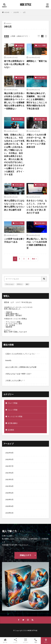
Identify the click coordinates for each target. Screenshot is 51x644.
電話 (36, 641)
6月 (24, 12)
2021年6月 (9, 473)
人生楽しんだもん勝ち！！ (15, 380)
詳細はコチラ (26, 555)
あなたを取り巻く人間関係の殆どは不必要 (21, 367)
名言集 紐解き (41, 77)
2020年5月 (9, 500)
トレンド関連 (13, 410)
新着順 (7, 36)
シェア (15, 641)
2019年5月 (9, 513)
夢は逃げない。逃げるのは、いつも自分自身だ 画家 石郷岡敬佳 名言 (37, 243)
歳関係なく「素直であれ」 (37, 63)
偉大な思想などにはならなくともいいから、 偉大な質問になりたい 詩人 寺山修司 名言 (14, 205)
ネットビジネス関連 (15, 416)
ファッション (10, 284)
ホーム (5, 641)
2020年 (16, 12)
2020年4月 (9, 506)
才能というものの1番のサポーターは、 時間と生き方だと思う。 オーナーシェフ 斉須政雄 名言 (37, 141)
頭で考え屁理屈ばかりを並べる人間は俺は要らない (14, 64)
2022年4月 (9, 453)
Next (34, 259)
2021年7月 (9, 466)
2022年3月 (9, 459)
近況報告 (20, 45)
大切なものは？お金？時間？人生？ (18, 374)
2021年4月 (9, 486)
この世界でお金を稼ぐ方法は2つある (14, 240)
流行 (27, 284)
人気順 (13, 36)
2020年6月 (9, 493)
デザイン (20, 284)
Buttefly (8, 360)
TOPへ (46, 641)
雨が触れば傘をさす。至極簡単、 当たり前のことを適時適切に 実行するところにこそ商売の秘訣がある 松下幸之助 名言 (37, 101)
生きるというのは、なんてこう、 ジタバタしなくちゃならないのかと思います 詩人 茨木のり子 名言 (37, 207)
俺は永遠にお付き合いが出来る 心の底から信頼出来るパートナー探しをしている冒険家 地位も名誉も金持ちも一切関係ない (14, 101)
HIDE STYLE (26, 5)
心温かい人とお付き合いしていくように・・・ (23, 354)
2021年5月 (9, 479)
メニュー (26, 641)
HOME (7, 12)
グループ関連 (41, 45)
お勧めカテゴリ (22, 36)
